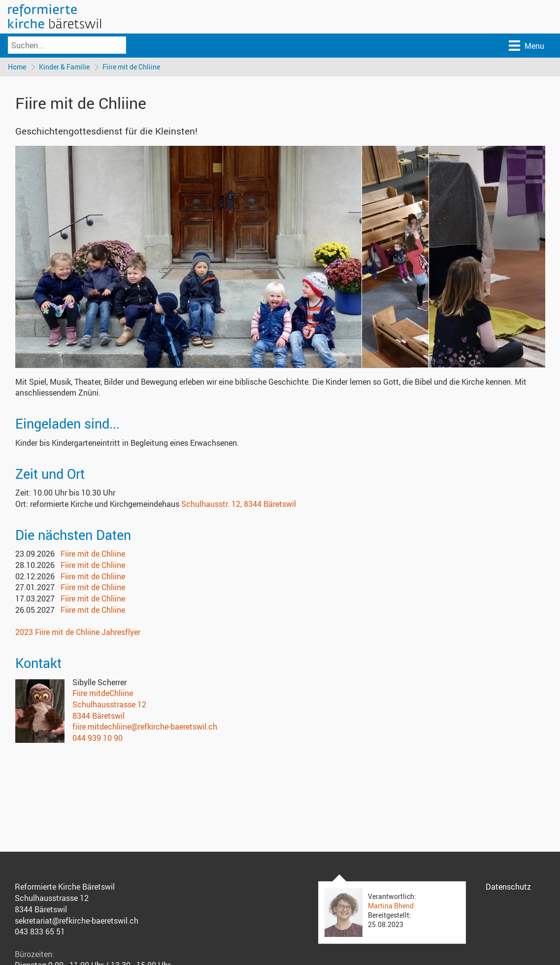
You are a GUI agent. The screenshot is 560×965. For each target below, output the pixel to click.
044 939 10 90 (98, 738)
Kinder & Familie (64, 67)
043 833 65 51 (40, 932)
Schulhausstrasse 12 (109, 704)
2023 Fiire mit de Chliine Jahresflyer (78, 632)
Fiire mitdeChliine (103, 693)
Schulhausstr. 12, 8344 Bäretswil (239, 504)
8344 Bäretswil (99, 716)
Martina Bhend (391, 906)
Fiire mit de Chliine (131, 67)
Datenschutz (508, 887)
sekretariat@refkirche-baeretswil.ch (77, 921)
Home (17, 67)
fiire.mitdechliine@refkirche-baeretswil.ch (145, 727)
